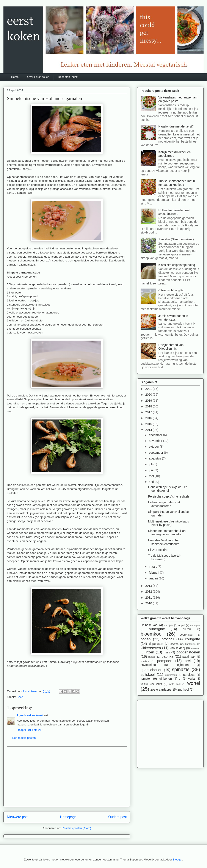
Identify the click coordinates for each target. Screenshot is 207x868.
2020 (149, 395)
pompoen (165, 661)
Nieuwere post (18, 817)
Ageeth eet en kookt (30, 715)
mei (152, 476)
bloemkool (152, 634)
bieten (187, 629)
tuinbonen (165, 679)
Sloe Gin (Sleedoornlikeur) (176, 239)
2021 (149, 389)
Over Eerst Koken (38, 77)
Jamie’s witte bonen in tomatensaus (173, 318)
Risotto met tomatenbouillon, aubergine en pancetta (167, 533)
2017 (149, 412)
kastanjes (190, 644)
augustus (155, 458)
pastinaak (189, 657)
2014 (149, 430)
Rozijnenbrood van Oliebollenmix (171, 347)
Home (15, 77)
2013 (149, 586)
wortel (194, 683)
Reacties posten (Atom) (77, 828)
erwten (174, 644)
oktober (154, 447)
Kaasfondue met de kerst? (176, 126)
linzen (149, 652)
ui (180, 679)
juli (151, 464)
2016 (149, 418)
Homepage (68, 817)
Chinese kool (149, 625)
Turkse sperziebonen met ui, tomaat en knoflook (177, 183)
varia (191, 679)
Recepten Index (68, 77)
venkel (144, 684)
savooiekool (149, 665)
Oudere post (118, 817)
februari (154, 573)
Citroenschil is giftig (172, 290)
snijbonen (182, 665)
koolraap (195, 648)
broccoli (168, 639)
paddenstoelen (188, 652)
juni (152, 470)
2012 (149, 591)
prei (188, 661)
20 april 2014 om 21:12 (31, 730)
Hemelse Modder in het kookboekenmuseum (164, 542)
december (156, 435)
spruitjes (189, 675)
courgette (193, 639)
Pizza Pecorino (158, 550)
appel (182, 625)
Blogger (177, 860)
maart (153, 567)
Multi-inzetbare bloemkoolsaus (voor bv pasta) (169, 523)
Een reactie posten (24, 738)
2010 (149, 603)
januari (154, 578)
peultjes (145, 661)
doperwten (156, 644)
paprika (167, 657)
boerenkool (186, 635)
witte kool (175, 684)
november (156, 441)
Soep (20, 697)
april (152, 482)
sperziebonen (151, 670)
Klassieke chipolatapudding (177, 265)
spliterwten (171, 675)
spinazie (181, 669)
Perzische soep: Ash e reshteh (169, 496)
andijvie (169, 625)
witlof (159, 684)
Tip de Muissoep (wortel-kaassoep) (165, 557)
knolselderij (177, 648)
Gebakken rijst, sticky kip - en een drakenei (168, 489)
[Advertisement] (67, 777)
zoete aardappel (161, 690)
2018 (149, 406)
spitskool (148, 675)
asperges (195, 625)
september (156, 453)
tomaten (146, 679)
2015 (149, 424)
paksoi (152, 657)
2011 (149, 598)
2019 (149, 401)
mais (167, 652)
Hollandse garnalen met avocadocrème (174, 212)
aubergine (157, 629)
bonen (146, 639)
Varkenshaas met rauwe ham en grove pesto (178, 99)
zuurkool (183, 690)
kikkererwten (151, 648)
